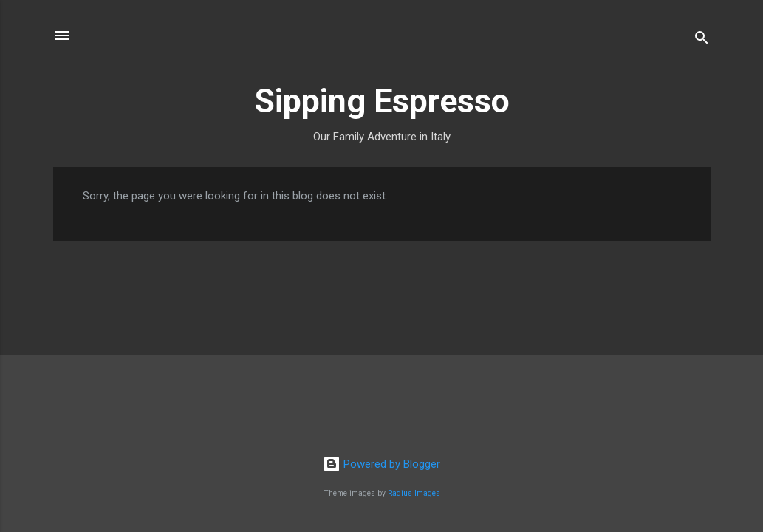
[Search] (702, 40)
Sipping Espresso (382, 101)
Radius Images (414, 493)
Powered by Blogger (381, 464)
